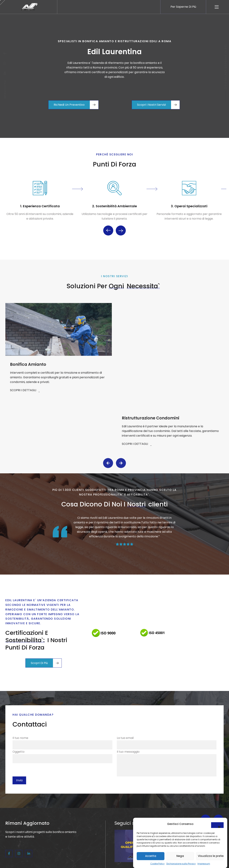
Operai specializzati (191, 207)
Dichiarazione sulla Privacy (181, 864)
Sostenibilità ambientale (116, 207)
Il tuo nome (62, 858)
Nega (180, 856)
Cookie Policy (157, 864)
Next (121, 231)
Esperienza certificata (41, 207)
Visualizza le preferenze (211, 856)
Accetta (151, 856)
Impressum (204, 864)
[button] (217, 825)
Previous (108, 231)
